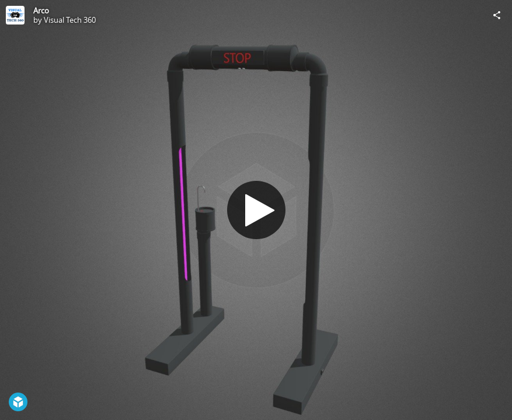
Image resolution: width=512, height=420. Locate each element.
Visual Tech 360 (70, 20)
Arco (41, 10)
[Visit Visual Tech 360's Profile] (15, 15)
